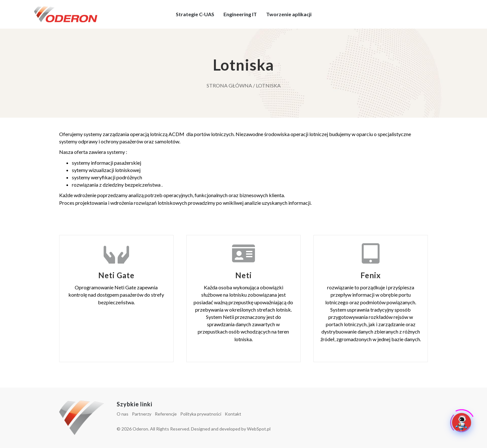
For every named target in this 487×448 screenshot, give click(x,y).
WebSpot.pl (259, 429)
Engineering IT (240, 14)
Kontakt (233, 414)
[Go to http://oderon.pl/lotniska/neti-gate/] (116, 299)
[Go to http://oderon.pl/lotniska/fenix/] (371, 299)
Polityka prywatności (201, 414)
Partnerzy (142, 414)
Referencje (166, 414)
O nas (123, 414)
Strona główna (229, 85)
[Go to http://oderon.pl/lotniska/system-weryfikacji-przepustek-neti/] (243, 299)
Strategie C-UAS (195, 14)
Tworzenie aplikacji (289, 14)
